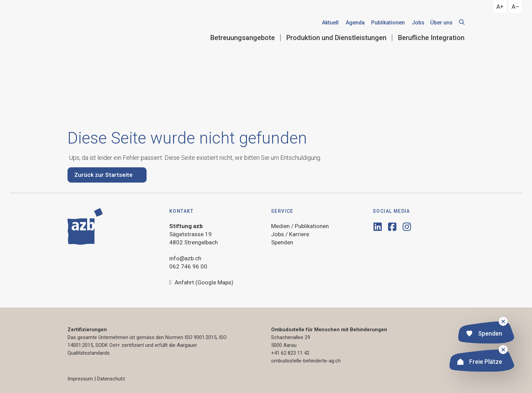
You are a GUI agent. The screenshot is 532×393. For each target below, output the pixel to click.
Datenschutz (111, 379)
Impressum (80, 379)
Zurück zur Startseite (103, 175)
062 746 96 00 (188, 266)
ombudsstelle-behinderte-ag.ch (306, 361)
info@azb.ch (185, 258)
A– (516, 7)
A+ (500, 7)
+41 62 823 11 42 (290, 353)
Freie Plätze (480, 363)
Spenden (484, 334)
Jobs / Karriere (290, 234)
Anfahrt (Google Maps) (201, 283)
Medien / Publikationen (300, 226)
